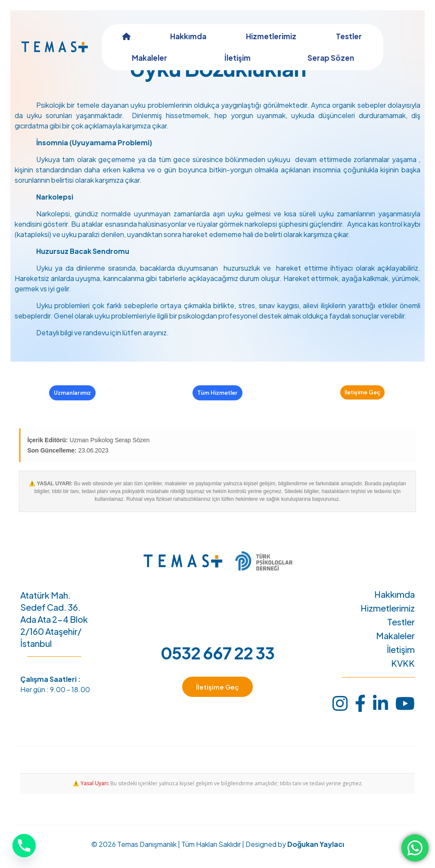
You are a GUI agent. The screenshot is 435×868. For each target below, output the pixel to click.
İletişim (401, 659)
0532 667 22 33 (217, 662)
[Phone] (24, 846)
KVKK (403, 672)
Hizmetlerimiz (388, 617)
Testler (401, 631)
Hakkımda (395, 603)
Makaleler (395, 645)
